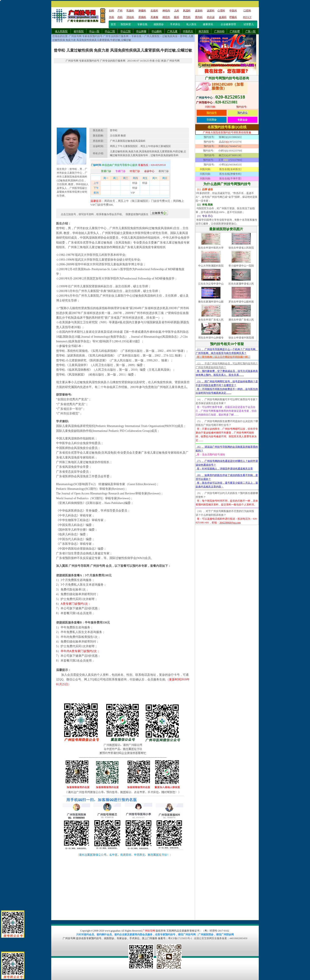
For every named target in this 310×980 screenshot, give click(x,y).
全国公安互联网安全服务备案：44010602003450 (221, 938)
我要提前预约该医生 (137, 214)
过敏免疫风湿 (170, 36)
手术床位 (175, 24)
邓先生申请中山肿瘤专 (211, 338)
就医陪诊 (159, 24)
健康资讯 (208, 24)
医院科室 (126, 24)
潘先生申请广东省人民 (241, 320)
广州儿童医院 (152, 36)
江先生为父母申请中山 (211, 284)
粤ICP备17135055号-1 (180, 938)
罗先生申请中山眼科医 (241, 302)
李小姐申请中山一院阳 (241, 266)
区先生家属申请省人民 (241, 284)
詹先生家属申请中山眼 (211, 302)
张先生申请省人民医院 (241, 248)
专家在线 (142, 24)
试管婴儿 (249, 24)
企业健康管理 (228, 24)
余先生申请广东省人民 (211, 320)
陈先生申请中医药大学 (211, 248)
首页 (113, 24)
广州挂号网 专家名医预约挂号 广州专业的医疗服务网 (99, 36)
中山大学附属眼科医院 (211, 266)
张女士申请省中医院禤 (241, 338)
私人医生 (191, 24)
